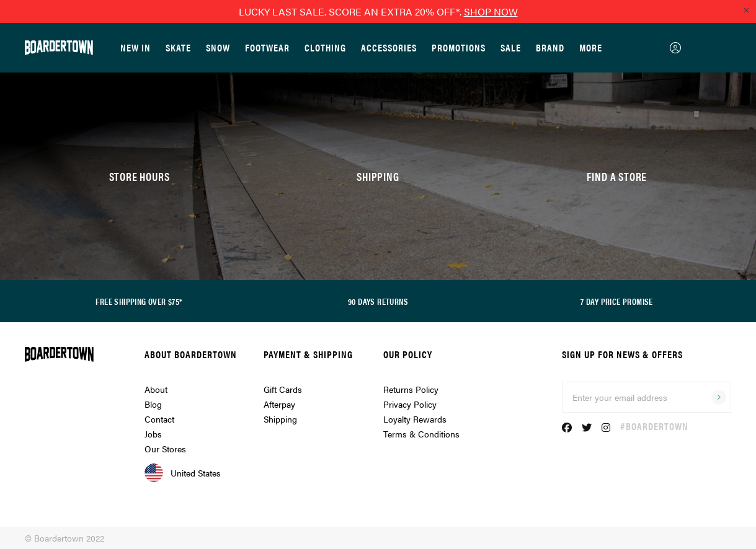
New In (136, 47)
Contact (159, 419)
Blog (153, 404)
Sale (511, 47)
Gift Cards (283, 389)
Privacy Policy (410, 404)
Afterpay (279, 404)
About (156, 389)
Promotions (459, 47)
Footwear (267, 47)
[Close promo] (746, 10)
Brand (550, 47)
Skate (178, 47)
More (591, 47)
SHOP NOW (491, 11)
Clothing (325, 47)
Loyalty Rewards (415, 419)
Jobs (153, 434)
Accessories (389, 47)
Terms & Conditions (421, 434)
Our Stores (165, 449)
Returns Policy (411, 389)
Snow (218, 47)
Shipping (280, 419)
